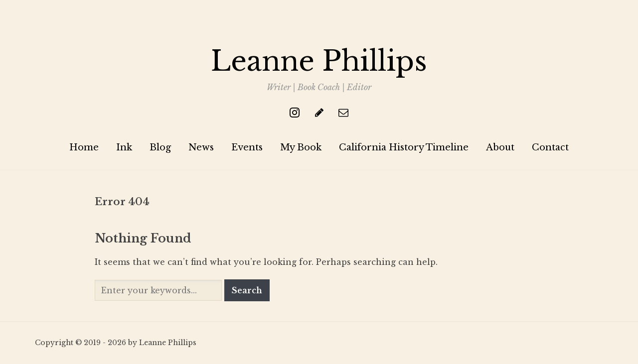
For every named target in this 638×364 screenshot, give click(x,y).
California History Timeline (404, 147)
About (500, 147)
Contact (550, 147)
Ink (124, 147)
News (201, 147)
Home (84, 147)
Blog (160, 147)
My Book (301, 147)
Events (247, 147)
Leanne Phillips (319, 61)
